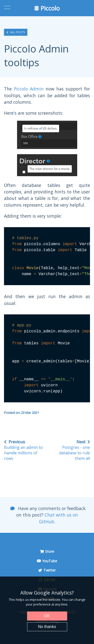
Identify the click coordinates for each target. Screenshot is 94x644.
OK (47, 616)
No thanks (47, 627)
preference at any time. (51, 604)
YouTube (47, 561)
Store (47, 551)
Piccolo (47, 8)
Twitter (47, 570)
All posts (16, 32)
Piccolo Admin (29, 89)
